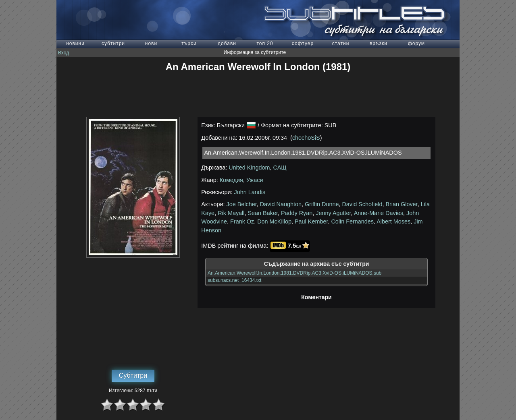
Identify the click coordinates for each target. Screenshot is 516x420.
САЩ (280, 168)
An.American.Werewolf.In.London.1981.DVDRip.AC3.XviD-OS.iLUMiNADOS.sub (294, 273)
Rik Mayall (231, 213)
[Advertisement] (258, 95)
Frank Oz (242, 221)
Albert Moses (393, 221)
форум (416, 43)
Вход (63, 53)
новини (75, 43)
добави (227, 43)
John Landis (250, 192)
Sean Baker (263, 213)
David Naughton (281, 204)
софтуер (303, 43)
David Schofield (362, 204)
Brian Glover (401, 204)
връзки (379, 43)
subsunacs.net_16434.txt (234, 280)
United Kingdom (249, 168)
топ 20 (265, 43)
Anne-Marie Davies (379, 213)
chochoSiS (306, 138)
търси (189, 43)
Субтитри (133, 376)
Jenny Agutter (333, 213)
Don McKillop (274, 221)
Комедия (231, 180)
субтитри (113, 43)
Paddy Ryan (297, 213)
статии (341, 43)
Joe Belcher (242, 204)
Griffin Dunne (322, 204)
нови (151, 43)
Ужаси (255, 180)
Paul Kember (311, 221)
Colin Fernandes (352, 221)
